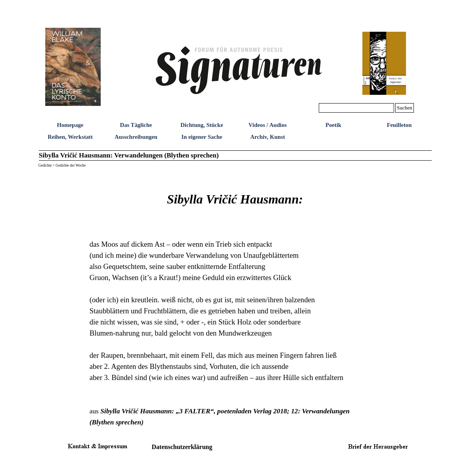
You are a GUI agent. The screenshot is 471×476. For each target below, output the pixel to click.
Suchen (405, 108)
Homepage (70, 125)
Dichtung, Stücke (202, 125)
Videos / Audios (268, 125)
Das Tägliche (136, 125)
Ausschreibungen (136, 137)
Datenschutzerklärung (182, 447)
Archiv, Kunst (268, 137)
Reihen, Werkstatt (70, 137)
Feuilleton (399, 125)
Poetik (333, 125)
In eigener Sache (202, 137)
